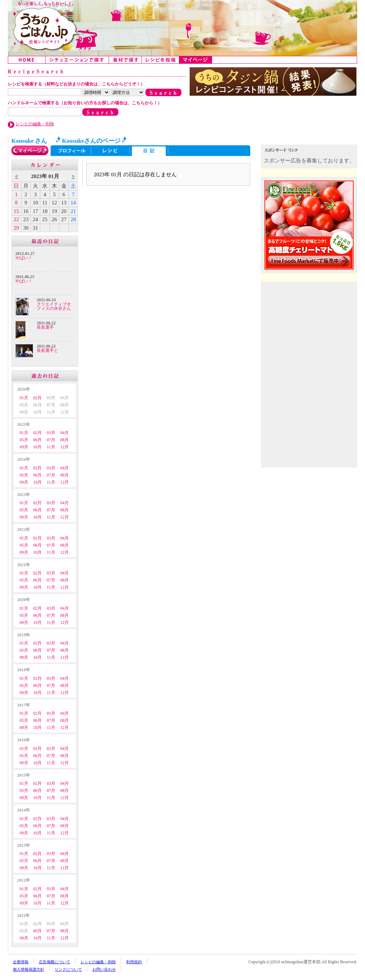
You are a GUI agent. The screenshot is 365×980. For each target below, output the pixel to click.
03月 (51, 433)
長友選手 (45, 327)
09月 (24, 447)
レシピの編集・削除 (35, 124)
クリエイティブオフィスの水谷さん (54, 306)
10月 (37, 447)
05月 (24, 440)
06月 (37, 440)
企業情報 (21, 962)
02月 (37, 398)
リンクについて (68, 969)
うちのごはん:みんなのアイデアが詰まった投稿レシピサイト (182, 28)
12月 (65, 447)
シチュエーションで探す (77, 60)
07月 (51, 440)
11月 (51, 447)
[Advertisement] (310, 330)
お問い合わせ (104, 969)
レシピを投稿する (161, 60)
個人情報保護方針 (29, 969)
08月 (65, 440)
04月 (65, 433)
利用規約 (134, 962)
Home (27, 60)
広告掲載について (55, 962)
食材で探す (125, 60)
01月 (24, 398)
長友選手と (47, 350)
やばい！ (24, 258)
